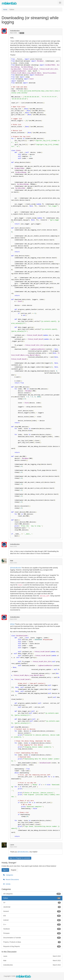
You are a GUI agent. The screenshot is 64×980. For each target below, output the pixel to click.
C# (32, 903)
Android (32, 920)
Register (19, 858)
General (32, 911)
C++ (32, 924)
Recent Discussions (11, 879)
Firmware (32, 933)
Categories (8, 875)
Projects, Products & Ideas (32, 942)
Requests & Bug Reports (32, 946)
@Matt (12, 624)
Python (22, 33)
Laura (12, 845)
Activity (7, 884)
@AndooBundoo (16, 568)
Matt (12, 561)
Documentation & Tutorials (32, 938)
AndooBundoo (15, 31)
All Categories (32, 894)
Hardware (32, 929)
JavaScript (32, 907)
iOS (32, 916)
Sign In (12, 858)
